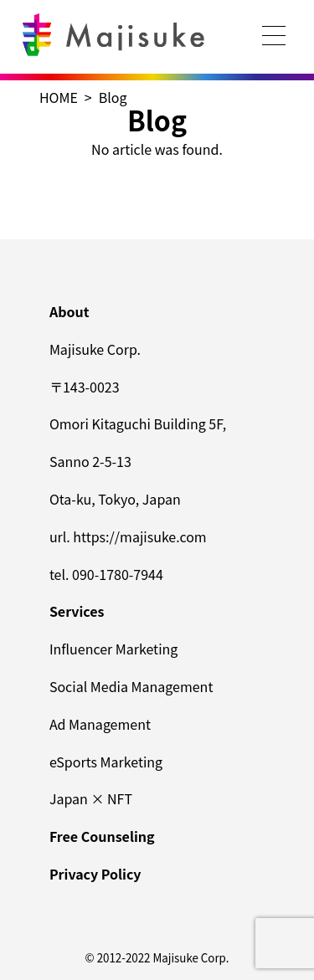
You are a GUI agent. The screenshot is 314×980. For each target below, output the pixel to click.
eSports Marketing (106, 762)
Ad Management (100, 724)
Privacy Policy (95, 874)
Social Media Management (131, 686)
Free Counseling (102, 836)
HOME (59, 97)
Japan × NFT (91, 798)
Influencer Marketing (113, 649)
